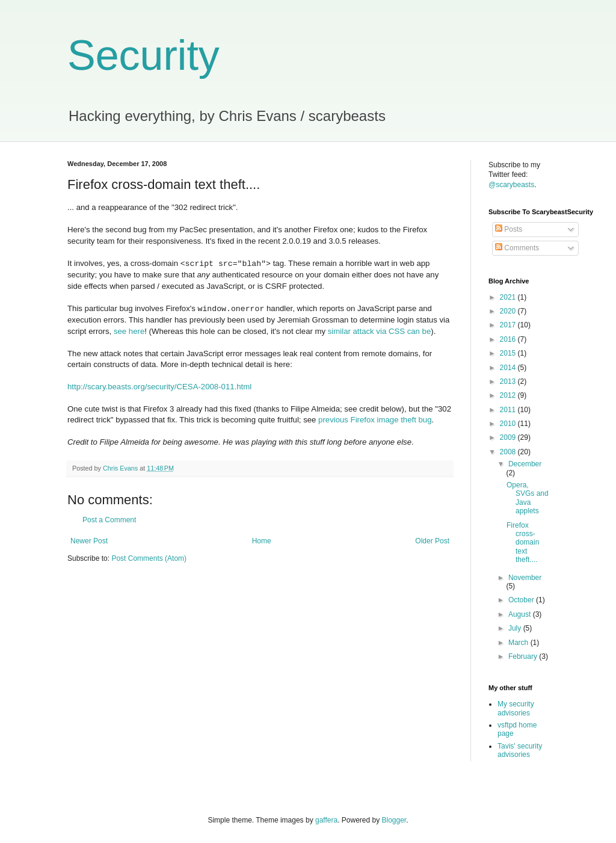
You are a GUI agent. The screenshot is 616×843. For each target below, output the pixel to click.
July (516, 628)
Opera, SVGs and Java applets (528, 498)
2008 (509, 452)
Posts (509, 229)
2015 (509, 353)
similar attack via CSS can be (380, 331)
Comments (517, 248)
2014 (509, 368)
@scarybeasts (511, 185)
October (522, 600)
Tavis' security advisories (520, 750)
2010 (509, 424)
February (524, 656)
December (525, 464)
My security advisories (516, 708)
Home (262, 541)
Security (143, 55)
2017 (509, 325)
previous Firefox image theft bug (375, 420)
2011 (509, 410)
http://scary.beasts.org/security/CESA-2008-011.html (159, 387)
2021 (509, 297)
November (525, 578)
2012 (509, 395)
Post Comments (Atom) (149, 558)
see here (129, 331)
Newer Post (89, 541)
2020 (509, 311)
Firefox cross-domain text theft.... (523, 543)
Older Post (432, 541)
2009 (509, 437)
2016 (509, 339)
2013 (509, 381)
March (519, 643)
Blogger (394, 820)
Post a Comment (109, 520)
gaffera (326, 820)
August (521, 614)
